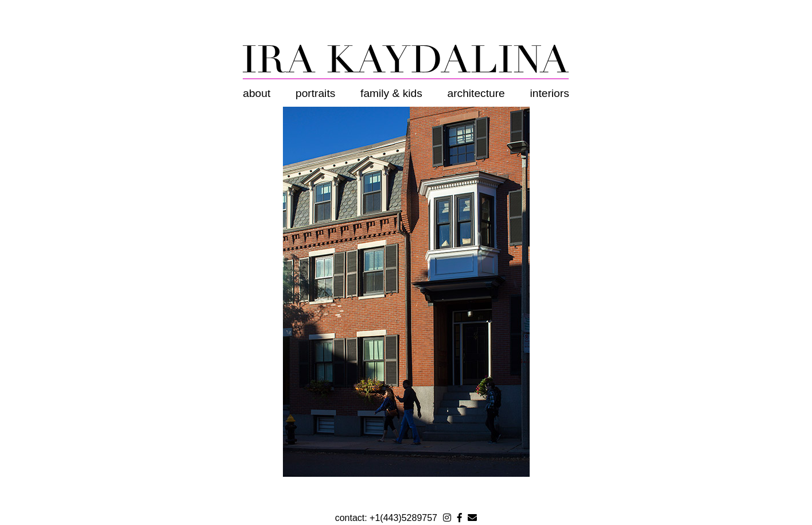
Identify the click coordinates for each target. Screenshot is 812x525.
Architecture (476, 93)
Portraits (315, 93)
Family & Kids (391, 93)
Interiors (550, 93)
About (257, 93)
